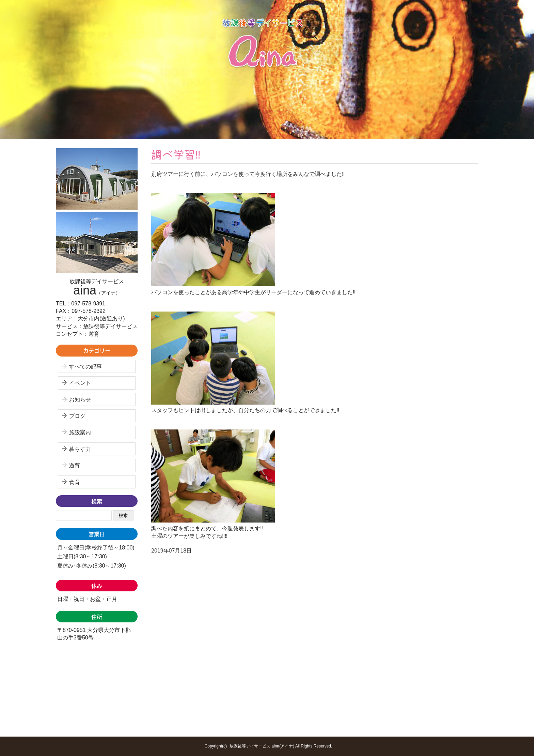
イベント (80, 383)
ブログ (77, 416)
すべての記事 (85, 367)
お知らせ (80, 400)
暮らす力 (80, 449)
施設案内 (80, 432)
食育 (75, 482)
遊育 (75, 465)
